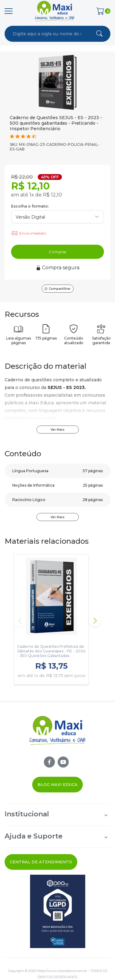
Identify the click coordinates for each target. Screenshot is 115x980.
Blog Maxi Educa (57, 784)
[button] (95, 620)
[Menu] (9, 11)
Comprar (58, 252)
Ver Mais (57, 430)
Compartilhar (57, 289)
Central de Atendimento (41, 862)
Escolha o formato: (30, 206)
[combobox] (47, 34)
